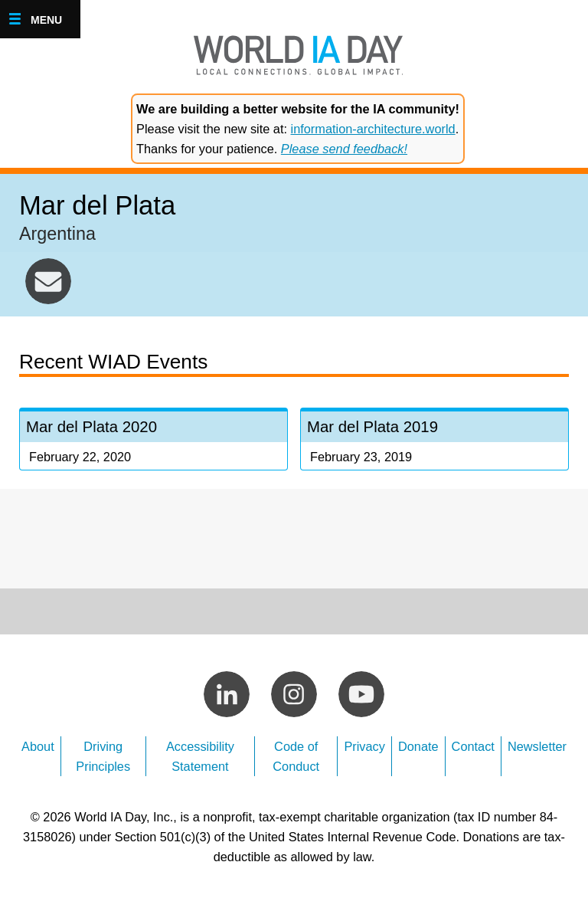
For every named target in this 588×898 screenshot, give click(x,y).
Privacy (364, 746)
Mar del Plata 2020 (154, 441)
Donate (418, 746)
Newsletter (537, 746)
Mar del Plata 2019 (434, 441)
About (38, 746)
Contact (473, 746)
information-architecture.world (373, 129)
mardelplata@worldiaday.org (48, 281)
